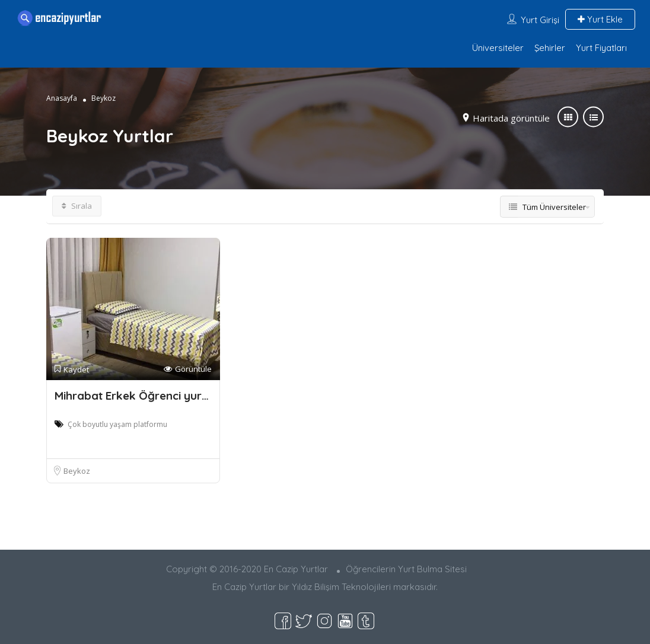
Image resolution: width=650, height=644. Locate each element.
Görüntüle (188, 369)
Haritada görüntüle (511, 118)
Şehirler (550, 48)
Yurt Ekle (600, 19)
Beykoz (77, 471)
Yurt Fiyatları (601, 48)
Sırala (77, 206)
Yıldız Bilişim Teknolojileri (341, 587)
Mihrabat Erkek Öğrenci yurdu (135, 396)
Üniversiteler (498, 48)
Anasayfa (62, 98)
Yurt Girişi (540, 20)
